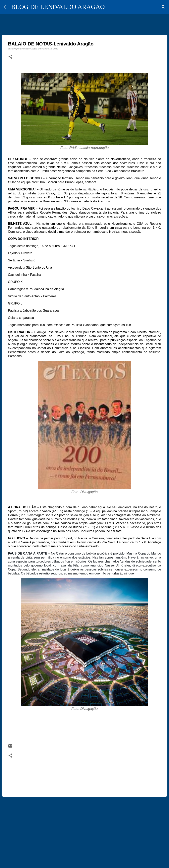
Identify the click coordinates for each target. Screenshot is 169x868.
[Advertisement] (84, 831)
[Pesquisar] (163, 7)
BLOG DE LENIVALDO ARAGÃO (58, 7)
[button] (10, 57)
